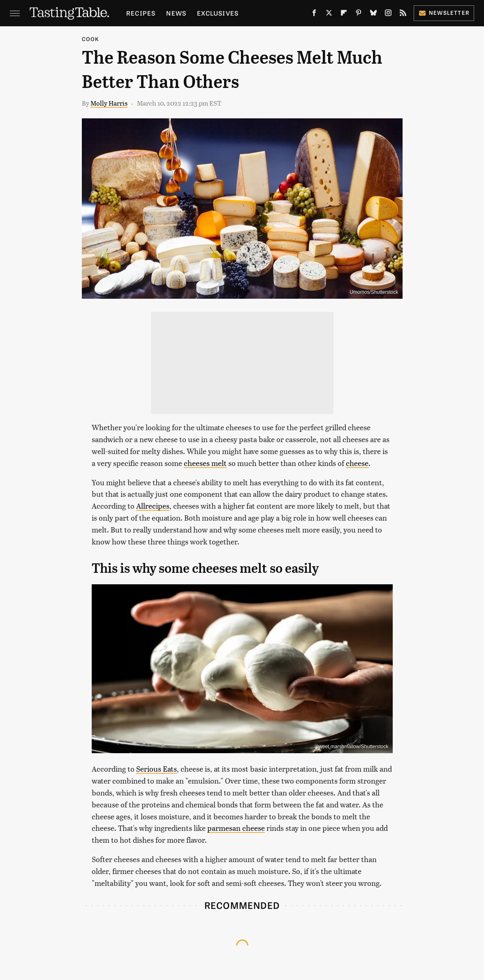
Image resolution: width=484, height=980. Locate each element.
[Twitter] (329, 14)
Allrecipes (153, 506)
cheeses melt (205, 463)
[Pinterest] (359, 14)
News (176, 13)
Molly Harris (109, 103)
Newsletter (444, 13)
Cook (91, 39)
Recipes (141, 13)
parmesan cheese (236, 828)
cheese (357, 463)
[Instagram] (388, 14)
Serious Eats (156, 769)
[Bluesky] (373, 14)
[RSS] (403, 14)
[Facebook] (314, 14)
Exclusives (218, 13)
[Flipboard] (344, 14)
